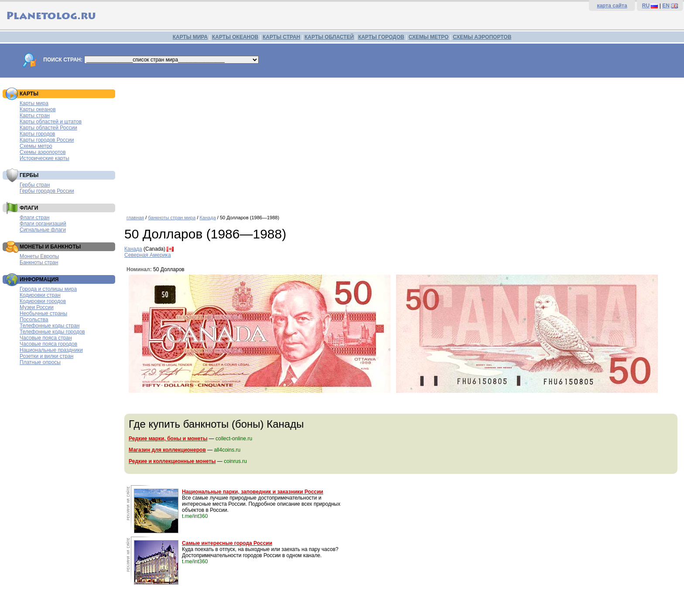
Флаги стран (34, 218)
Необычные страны (43, 313)
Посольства (34, 320)
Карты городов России (47, 140)
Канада (208, 218)
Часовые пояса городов (48, 344)
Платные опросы (40, 362)
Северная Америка (148, 255)
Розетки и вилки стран (46, 356)
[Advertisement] (402, 143)
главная (135, 218)
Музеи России (37, 307)
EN (666, 6)
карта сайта (612, 6)
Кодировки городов (43, 301)
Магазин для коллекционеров (167, 450)
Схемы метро (36, 146)
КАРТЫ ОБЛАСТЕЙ (329, 37)
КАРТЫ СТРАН (281, 37)
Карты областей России (48, 128)
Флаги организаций (43, 224)
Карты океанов (38, 109)
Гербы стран (35, 185)
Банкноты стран (39, 262)
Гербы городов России (47, 191)
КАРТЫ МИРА (190, 37)
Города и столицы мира (48, 289)
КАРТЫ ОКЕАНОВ (235, 37)
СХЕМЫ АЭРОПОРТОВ (482, 37)
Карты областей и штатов (51, 122)
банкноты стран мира (172, 218)
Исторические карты (44, 158)
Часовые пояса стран (46, 338)
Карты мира (34, 103)
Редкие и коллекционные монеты (172, 461)
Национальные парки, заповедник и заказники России (253, 492)
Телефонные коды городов (52, 332)
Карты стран (35, 116)
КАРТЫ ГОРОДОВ (381, 37)
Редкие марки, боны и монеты (168, 439)
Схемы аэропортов (43, 152)
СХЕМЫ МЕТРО (428, 37)
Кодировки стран (40, 295)
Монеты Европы (39, 256)
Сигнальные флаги (43, 230)
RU (646, 6)
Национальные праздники (51, 350)
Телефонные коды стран (50, 326)
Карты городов (37, 134)
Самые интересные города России (227, 543)
